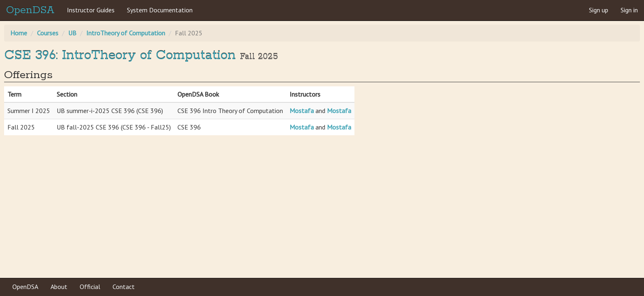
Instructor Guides (91, 10)
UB (72, 33)
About (59, 287)
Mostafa (302, 111)
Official (90, 287)
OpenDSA (30, 10)
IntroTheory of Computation (126, 33)
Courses (48, 33)
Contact (124, 287)
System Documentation (160, 10)
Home (19, 33)
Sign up (599, 10)
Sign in (629, 10)
